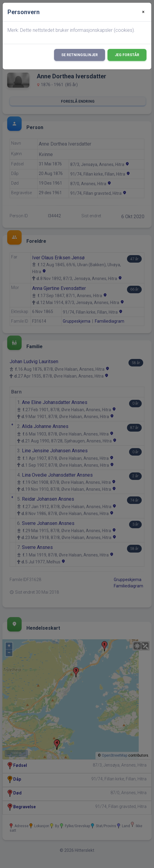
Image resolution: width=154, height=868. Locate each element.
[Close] (143, 12)
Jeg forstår (127, 55)
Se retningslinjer (80, 55)
